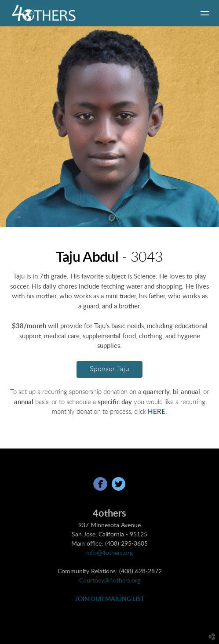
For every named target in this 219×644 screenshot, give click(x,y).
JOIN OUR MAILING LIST (110, 599)
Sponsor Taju (109, 369)
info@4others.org (109, 553)
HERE (157, 412)
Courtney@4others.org (110, 581)
